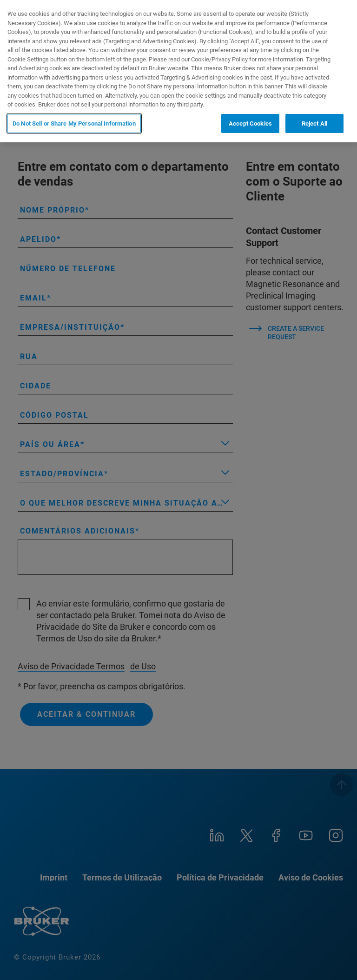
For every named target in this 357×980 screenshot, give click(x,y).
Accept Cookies (250, 123)
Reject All (314, 123)
